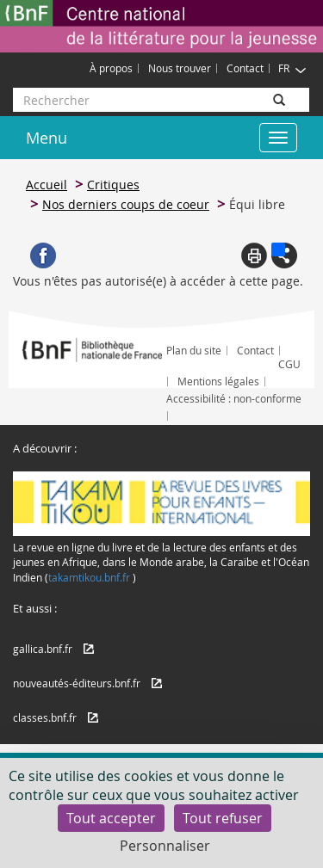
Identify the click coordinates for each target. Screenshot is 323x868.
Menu (47, 138)
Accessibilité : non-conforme (234, 398)
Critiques (113, 185)
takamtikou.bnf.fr (89, 577)
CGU (289, 364)
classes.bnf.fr (45, 717)
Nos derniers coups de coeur (126, 204)
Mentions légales (218, 381)
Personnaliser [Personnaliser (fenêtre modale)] (165, 846)
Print (254, 255)
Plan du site (194, 350)
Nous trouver (180, 68)
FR (292, 68)
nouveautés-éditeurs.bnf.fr (77, 683)
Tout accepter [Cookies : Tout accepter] (111, 818)
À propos (111, 68)
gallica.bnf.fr (43, 649)
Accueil (47, 185)
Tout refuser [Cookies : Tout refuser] (223, 818)
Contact (245, 68)
